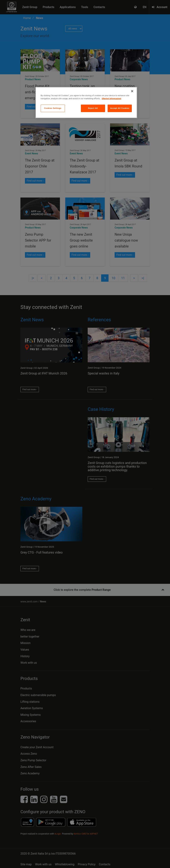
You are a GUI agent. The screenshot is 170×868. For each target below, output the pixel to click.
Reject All (93, 108)
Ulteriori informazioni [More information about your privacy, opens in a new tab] (111, 98)
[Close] (132, 91)
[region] (86, 103)
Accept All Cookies (120, 108)
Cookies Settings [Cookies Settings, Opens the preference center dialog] (53, 108)
